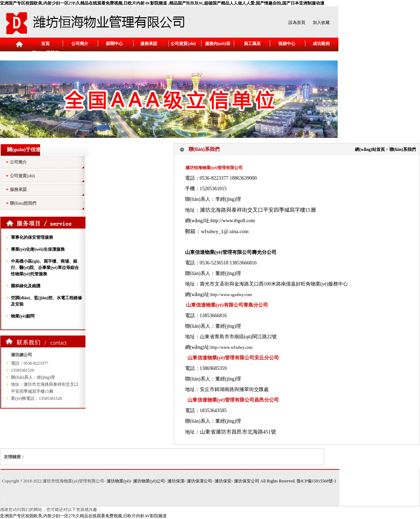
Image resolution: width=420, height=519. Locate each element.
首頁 (45, 44)
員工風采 (252, 44)
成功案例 (321, 44)
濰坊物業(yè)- (120, 481)
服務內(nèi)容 (218, 44)
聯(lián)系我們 (45, 53)
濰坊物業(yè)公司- (150, 481)
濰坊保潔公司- (201, 481)
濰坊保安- (224, 481)
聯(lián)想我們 (23, 203)
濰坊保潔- (177, 481)
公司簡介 (80, 44)
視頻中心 (287, 44)
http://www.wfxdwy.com (232, 347)
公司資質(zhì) (183, 44)
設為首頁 (297, 23)
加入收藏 (321, 23)
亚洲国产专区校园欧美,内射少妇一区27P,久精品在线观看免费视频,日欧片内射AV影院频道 (83, 516)
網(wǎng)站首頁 (370, 149)
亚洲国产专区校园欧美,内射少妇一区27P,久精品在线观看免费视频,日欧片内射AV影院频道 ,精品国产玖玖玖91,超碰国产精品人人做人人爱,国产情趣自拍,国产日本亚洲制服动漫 (162, 3)
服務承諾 (149, 44)
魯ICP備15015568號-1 (316, 481)
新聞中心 (114, 44)
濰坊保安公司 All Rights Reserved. (265, 481)
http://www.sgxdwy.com (231, 295)
